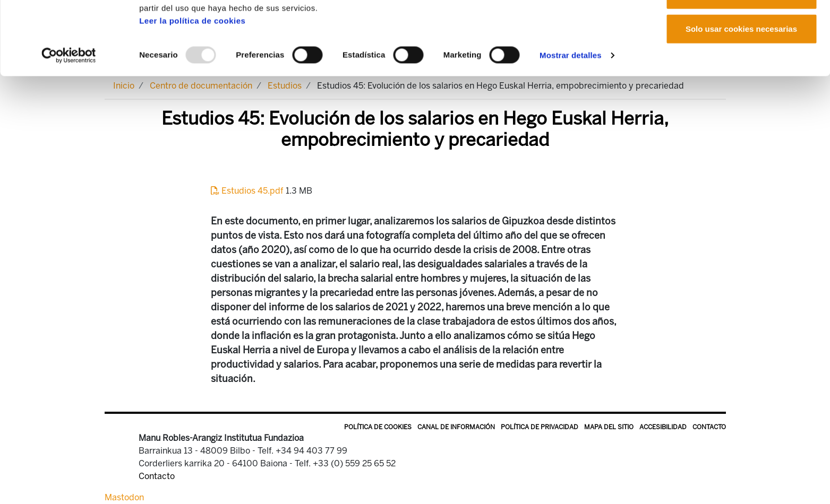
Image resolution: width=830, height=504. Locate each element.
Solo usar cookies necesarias (741, 97)
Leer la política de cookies (192, 89)
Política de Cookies (378, 427)
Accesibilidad (663, 427)
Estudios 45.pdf (248, 191)
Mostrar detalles (571, 124)
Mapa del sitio (609, 427)
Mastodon (124, 497)
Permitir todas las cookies (741, 28)
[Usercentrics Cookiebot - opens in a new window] (69, 124)
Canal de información (456, 427)
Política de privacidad (540, 427)
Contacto (709, 427)
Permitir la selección (741, 63)
